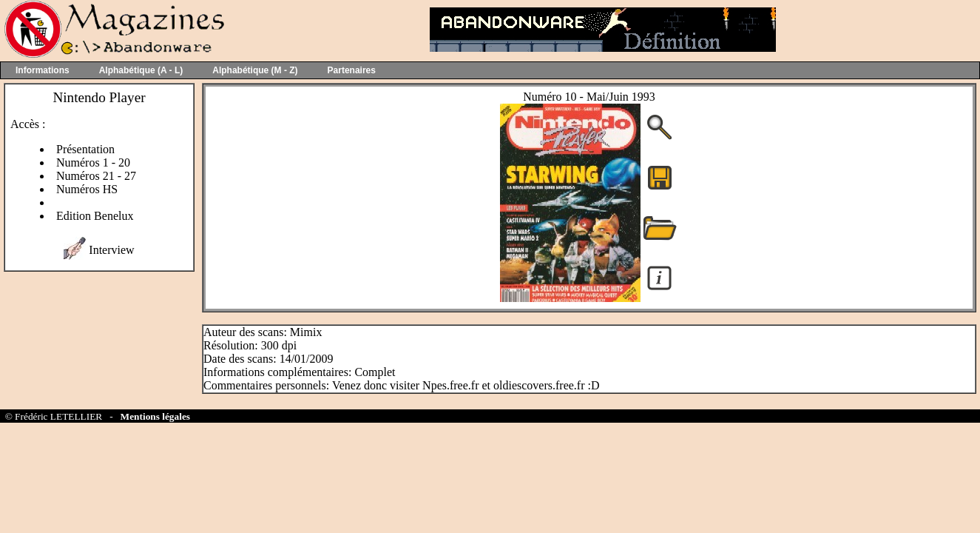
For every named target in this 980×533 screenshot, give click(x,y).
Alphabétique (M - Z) (255, 70)
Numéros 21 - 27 (96, 176)
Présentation (85, 149)
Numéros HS (87, 189)
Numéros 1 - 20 (93, 162)
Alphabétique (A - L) (141, 70)
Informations (43, 70)
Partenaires (352, 70)
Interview (111, 250)
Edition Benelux (95, 216)
